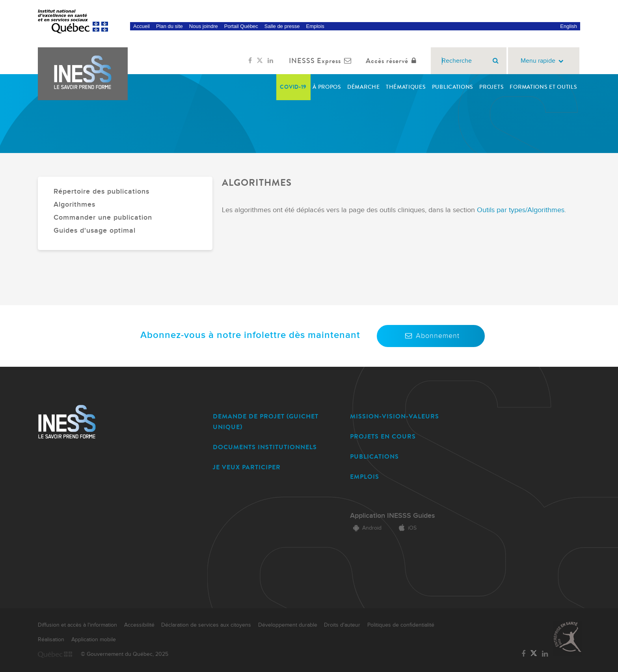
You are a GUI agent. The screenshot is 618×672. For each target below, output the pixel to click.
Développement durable (288, 625)
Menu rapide (544, 61)
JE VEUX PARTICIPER (247, 467)
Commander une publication (103, 217)
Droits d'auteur (342, 625)
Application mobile (94, 640)
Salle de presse (282, 26)
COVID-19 (293, 87)
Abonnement (431, 336)
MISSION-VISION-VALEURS (395, 416)
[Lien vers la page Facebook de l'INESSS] (250, 61)
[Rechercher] (496, 61)
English (569, 26)
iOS (406, 528)
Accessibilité (139, 625)
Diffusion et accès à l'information (77, 625)
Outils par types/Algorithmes (521, 210)
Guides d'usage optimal (95, 231)
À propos (327, 87)
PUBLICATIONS (374, 456)
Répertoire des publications (101, 191)
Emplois (315, 26)
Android (366, 528)
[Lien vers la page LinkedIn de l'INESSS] (270, 61)
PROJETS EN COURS (383, 436)
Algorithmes (74, 204)
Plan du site (169, 26)
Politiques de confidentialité (401, 625)
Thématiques (406, 87)
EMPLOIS (365, 477)
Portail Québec (241, 26)
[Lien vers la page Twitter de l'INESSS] (260, 61)
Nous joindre (204, 26)
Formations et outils (543, 87)
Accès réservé (393, 61)
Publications (453, 87)
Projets (491, 87)
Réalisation (51, 640)
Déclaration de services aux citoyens (206, 625)
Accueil (141, 26)
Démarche (364, 87)
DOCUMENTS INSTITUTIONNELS (265, 447)
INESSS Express (322, 61)
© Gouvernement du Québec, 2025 (125, 654)
